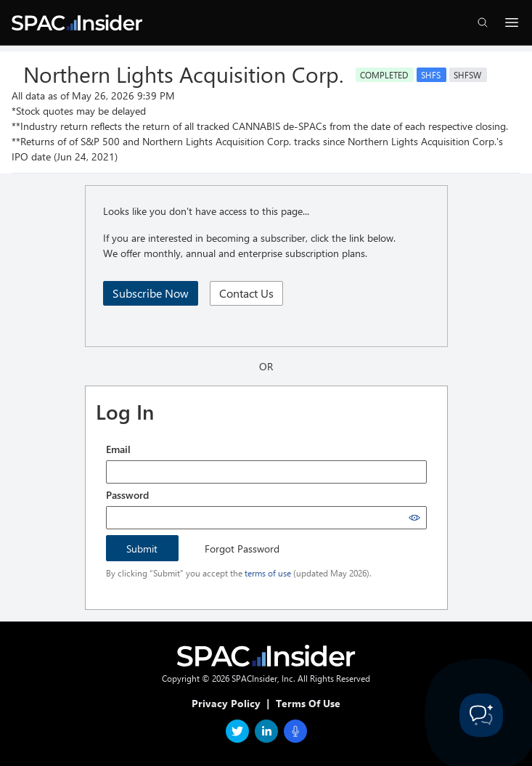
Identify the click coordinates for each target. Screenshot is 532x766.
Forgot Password (242, 549)
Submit (142, 549)
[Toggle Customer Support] (481, 715)
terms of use (268, 573)
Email (118, 449)
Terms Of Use (308, 703)
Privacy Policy (226, 703)
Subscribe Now (151, 293)
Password (127, 495)
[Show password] (414, 518)
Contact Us (246, 293)
